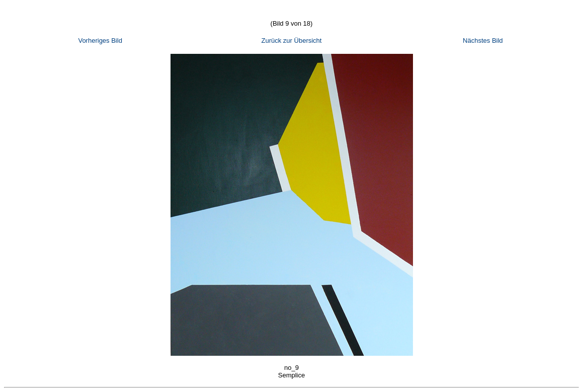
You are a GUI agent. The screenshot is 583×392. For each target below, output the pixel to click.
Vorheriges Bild (100, 41)
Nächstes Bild (483, 41)
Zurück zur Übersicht (292, 41)
